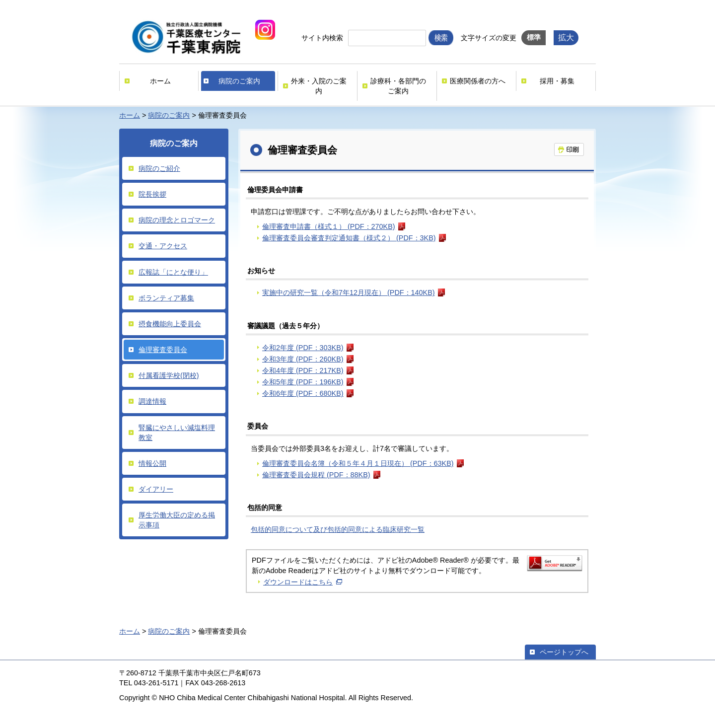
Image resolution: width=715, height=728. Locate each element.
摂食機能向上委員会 (170, 324)
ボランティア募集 (166, 298)
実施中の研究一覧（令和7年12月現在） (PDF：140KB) (349, 292)
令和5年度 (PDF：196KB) (303, 382)
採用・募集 (557, 81)
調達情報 (152, 401)
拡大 (566, 37)
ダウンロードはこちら (298, 582)
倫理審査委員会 (163, 350)
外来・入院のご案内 (319, 86)
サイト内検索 (322, 38)
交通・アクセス (163, 246)
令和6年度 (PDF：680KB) (303, 393)
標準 (534, 37)
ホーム (160, 81)
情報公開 (152, 463)
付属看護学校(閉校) (169, 375)
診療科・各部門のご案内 (398, 86)
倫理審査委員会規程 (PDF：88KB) (316, 475)
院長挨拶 (152, 194)
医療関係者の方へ (478, 81)
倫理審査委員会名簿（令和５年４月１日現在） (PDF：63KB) (358, 463)
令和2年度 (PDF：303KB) (303, 348)
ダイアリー (156, 489)
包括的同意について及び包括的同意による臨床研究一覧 (338, 529)
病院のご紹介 (159, 168)
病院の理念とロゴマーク (177, 220)
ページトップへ (564, 652)
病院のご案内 (239, 81)
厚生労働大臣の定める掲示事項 (177, 520)
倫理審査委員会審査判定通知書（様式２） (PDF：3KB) (349, 238)
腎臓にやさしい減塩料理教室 (177, 433)
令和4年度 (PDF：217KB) (303, 370)
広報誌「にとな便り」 (173, 272)
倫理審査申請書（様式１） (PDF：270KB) (329, 226)
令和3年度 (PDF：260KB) (303, 359)
